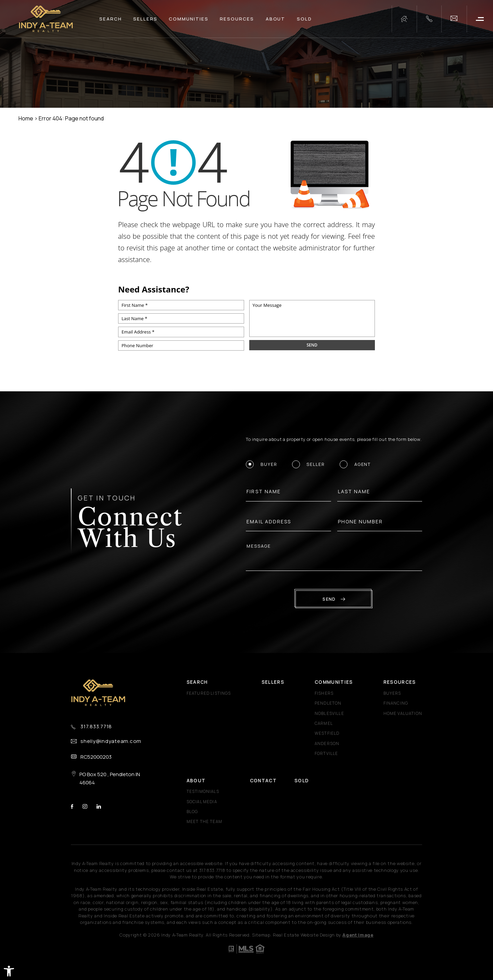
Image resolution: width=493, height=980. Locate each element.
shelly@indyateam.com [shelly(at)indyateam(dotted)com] (111, 741)
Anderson (327, 744)
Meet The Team (204, 822)
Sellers (145, 19)
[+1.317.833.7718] (429, 19)
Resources (237, 19)
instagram (85, 806)
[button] (9, 971)
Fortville (326, 754)
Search (111, 19)
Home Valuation (403, 714)
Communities (189, 19)
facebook (72, 806)
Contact (263, 781)
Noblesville (329, 714)
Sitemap (261, 935)
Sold (304, 19)
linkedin (99, 806)
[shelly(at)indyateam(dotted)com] (454, 19)
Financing (396, 703)
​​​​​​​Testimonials (203, 792)
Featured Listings (209, 693)
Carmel (324, 723)
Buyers (392, 693)
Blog (192, 812)
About (276, 19)
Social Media (202, 802)
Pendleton (328, 703)
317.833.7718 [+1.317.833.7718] (96, 727)
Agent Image (358, 935)
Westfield (327, 733)
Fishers (324, 693)
